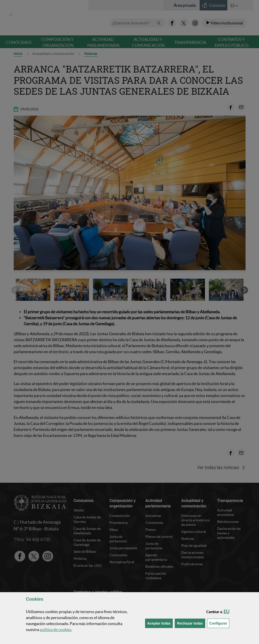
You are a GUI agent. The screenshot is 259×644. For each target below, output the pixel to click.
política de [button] (56, 630)
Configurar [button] (219, 623)
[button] (226, 611)
